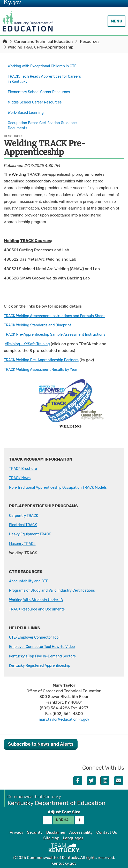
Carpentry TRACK (25, 515)
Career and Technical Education (44, 42)
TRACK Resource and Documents (40, 608)
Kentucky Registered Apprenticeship (43, 665)
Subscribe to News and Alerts (41, 743)
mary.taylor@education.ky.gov (64, 719)
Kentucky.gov (64, 863)
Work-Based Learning (28, 114)
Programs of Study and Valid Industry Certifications (57, 590)
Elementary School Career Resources (42, 95)
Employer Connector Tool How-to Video (46, 646)
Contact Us (107, 832)
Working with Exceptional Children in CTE (42, 69)
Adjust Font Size (64, 811)
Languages (73, 837)
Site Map (51, 837)
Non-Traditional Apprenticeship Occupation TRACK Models (63, 487)
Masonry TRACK (24, 543)
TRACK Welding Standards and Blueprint (41, 324)
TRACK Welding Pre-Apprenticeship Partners (45, 359)
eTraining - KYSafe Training (30, 343)
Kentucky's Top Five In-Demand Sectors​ (46, 655)
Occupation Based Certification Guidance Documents (37, 125)
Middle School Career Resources (38, 105)
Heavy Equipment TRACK (32, 534)
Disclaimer (56, 832)
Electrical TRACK (24, 524)
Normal (63, 819)
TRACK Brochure (24, 468)
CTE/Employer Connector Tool (37, 637)
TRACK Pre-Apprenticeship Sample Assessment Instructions (60, 334)
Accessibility (81, 832)
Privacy (16, 832)
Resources (90, 42)
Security (35, 832)
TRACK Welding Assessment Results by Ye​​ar (44, 369)
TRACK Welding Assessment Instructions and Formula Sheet (60, 315)
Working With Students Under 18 (39, 599)
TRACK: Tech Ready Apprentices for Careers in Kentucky (41, 84)
